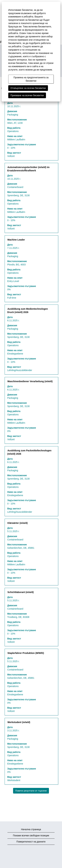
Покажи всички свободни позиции (31, 835)
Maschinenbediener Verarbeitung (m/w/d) (30, 381)
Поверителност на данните (31, 842)
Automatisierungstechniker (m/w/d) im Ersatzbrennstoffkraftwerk (28, 169)
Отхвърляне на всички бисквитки (28, 88)
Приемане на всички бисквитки (27, 95)
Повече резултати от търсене (31, 791)
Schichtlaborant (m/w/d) (21, 592)
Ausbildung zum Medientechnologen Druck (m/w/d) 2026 (28, 311)
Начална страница (31, 829)
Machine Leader (16, 240)
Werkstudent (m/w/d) (19, 722)
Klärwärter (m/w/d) (18, 523)
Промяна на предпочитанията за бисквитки (31, 79)
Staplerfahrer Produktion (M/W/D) (26, 653)
